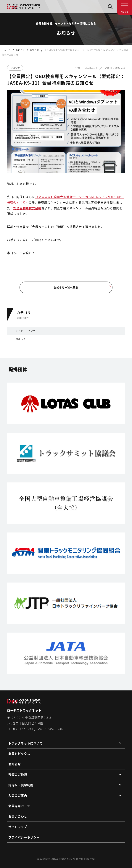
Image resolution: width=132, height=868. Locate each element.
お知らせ (21, 339)
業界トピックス (19, 754)
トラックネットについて (26, 743)
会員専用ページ (19, 806)
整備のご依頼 (18, 774)
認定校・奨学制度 (21, 785)
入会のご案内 (18, 795)
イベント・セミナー (27, 331)
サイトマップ (18, 827)
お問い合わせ (18, 816)
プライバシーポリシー (24, 837)
